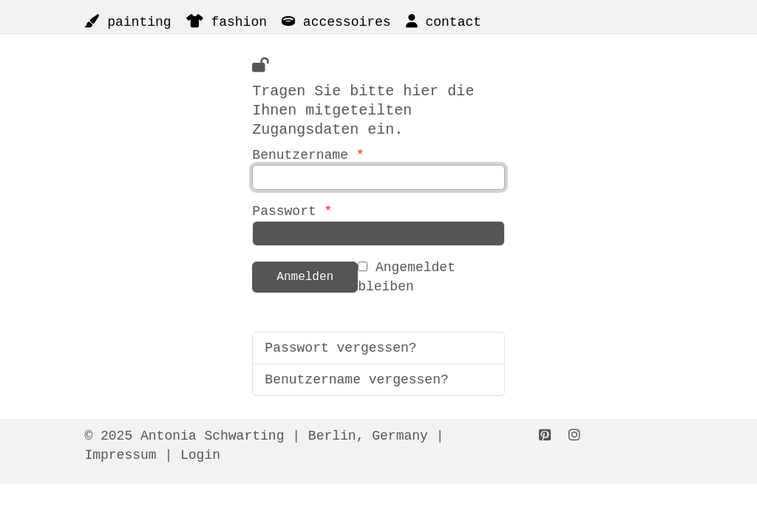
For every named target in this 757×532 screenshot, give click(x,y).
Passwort (292, 211)
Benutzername (378, 110)
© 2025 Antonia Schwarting (184, 436)
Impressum (120, 455)
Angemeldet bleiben (407, 277)
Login (200, 455)
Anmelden (305, 277)
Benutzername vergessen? (356, 380)
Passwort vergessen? (340, 348)
